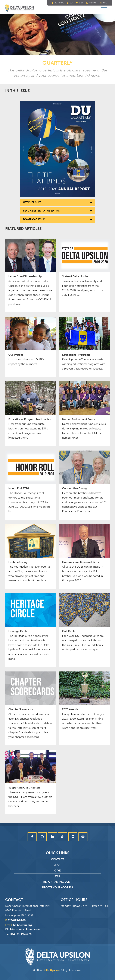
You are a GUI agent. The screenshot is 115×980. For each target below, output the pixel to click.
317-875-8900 (17, 920)
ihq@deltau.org (22, 925)
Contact (93, 3)
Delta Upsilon (51, 970)
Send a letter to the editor (41, 211)
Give (105, 3)
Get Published (32, 202)
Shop (81, 3)
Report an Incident (58, 882)
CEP (57, 876)
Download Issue (34, 219)
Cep (71, 3)
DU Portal (59, 3)
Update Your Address (57, 887)
